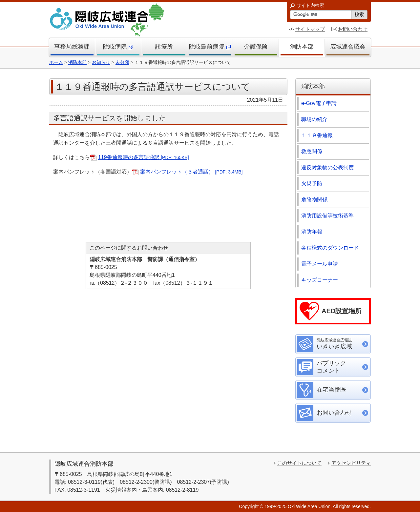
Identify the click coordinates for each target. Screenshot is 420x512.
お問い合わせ (353, 29)
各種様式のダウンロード (330, 248)
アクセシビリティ (351, 463)
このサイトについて (299, 463)
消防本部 (77, 62)
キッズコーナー (320, 280)
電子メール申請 (320, 264)
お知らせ (101, 62)
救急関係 (312, 151)
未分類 (122, 62)
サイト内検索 (310, 5)
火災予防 (312, 184)
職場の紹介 (314, 119)
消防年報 (312, 232)
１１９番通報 (317, 135)
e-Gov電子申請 (319, 103)
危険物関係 (314, 200)
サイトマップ (310, 29)
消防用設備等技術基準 (327, 216)
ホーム (56, 62)
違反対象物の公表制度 (327, 167)
